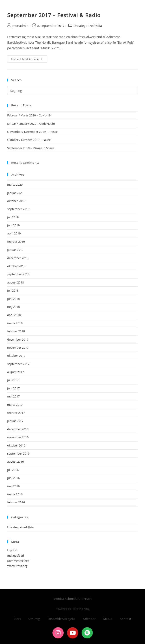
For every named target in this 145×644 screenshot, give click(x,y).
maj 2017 (13, 396)
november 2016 (18, 437)
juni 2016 (13, 478)
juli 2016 (13, 470)
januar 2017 (15, 421)
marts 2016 (15, 494)
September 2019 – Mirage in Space (31, 148)
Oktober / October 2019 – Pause (29, 140)
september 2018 (18, 274)
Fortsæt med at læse (29, 58)
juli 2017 (13, 380)
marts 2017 (15, 405)
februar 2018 (16, 331)
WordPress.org (17, 566)
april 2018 (14, 315)
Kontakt (126, 619)
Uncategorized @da (88, 26)
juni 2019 (13, 225)
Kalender (89, 619)
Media (108, 619)
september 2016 (18, 453)
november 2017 (18, 348)
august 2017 (15, 372)
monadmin (20, 26)
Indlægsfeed (15, 556)
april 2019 (14, 233)
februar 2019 (16, 242)
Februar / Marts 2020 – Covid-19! (29, 115)
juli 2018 (13, 290)
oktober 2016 (16, 445)
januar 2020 (15, 193)
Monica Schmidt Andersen (40, 7)
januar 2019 (15, 250)
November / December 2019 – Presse (32, 132)
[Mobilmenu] (130, 8)
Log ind (12, 550)
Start (17, 619)
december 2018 (18, 258)
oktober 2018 (16, 266)
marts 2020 (15, 185)
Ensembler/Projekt (61, 619)
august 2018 (15, 282)
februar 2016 (16, 502)
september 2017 (18, 364)
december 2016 (18, 429)
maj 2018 (13, 307)
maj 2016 (13, 486)
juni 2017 (13, 388)
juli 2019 (13, 217)
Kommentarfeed (18, 561)
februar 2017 (16, 413)
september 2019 (18, 209)
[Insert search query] (72, 90)
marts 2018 (15, 323)
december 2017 (18, 339)
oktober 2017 (16, 356)
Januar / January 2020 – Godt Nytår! (31, 124)
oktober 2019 (16, 201)
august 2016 (15, 462)
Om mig (34, 619)
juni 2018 (13, 299)
